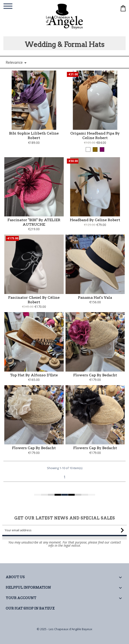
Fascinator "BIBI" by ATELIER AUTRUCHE (34, 222)
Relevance (17, 63)
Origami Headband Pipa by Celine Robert (95, 136)
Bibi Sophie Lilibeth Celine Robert (34, 136)
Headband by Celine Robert (95, 220)
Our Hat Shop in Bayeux (30, 608)
